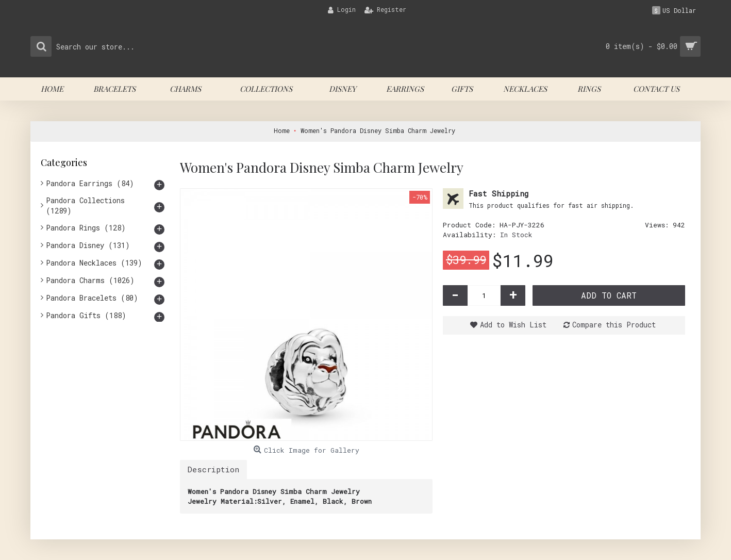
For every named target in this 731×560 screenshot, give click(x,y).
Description (213, 469)
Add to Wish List (513, 325)
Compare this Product (614, 325)
